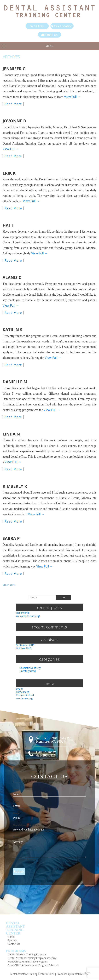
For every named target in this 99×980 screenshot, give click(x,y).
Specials (12, 940)
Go (63, 598)
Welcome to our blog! (28, 616)
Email (16, 802)
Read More (13, 104)
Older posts (9, 585)
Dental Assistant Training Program (27, 954)
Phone (16, 813)
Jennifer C (14, 69)
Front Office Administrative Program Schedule (33, 965)
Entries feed (23, 692)
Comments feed (25, 695)
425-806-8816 (46, 755)
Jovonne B (14, 121)
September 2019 (25, 645)
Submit (19, 872)
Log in (19, 689)
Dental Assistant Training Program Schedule (32, 958)
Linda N (11, 434)
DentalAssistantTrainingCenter (15, 928)
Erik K (9, 173)
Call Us (37, 26)
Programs (16, 951)
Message (17, 837)
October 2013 (24, 648)
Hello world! (23, 613)
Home (11, 937)
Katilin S (12, 329)
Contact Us (14, 944)
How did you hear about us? (27, 825)
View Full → (72, 97)
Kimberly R (15, 486)
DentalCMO (80, 974)
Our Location (62, 26)
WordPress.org (24, 698)
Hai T (8, 225)
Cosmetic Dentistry (30, 668)
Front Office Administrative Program (28, 962)
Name (16, 790)
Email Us (49, 35)
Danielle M (15, 382)
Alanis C (12, 277)
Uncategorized (28, 671)
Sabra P (11, 538)
